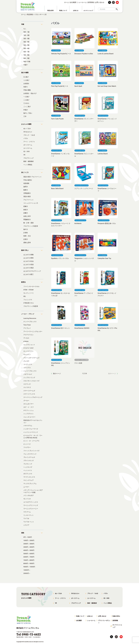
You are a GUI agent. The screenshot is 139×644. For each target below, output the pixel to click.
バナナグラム (28, 426)
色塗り (26, 87)
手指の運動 (27, 90)
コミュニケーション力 (31, 203)
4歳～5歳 (26, 45)
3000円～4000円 (29, 547)
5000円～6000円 (29, 554)
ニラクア (26, 525)
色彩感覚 (26, 183)
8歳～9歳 (26, 58)
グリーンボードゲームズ (31, 358)
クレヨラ (26, 361)
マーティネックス (29, 477)
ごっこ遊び (27, 107)
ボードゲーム (28, 145)
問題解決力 (27, 220)
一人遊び (26, 97)
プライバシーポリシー (104, 622)
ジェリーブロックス (30, 371)
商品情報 (30, 15)
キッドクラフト (29, 351)
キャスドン (27, 355)
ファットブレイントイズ (31, 451)
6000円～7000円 (29, 557)
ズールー (26, 401)
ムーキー (26, 487)
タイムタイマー (29, 404)
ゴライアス (27, 368)
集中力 (26, 229)
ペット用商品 (28, 165)
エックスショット (29, 345)
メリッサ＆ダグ (29, 495)
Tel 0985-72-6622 (29, 634)
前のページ (57, 374)
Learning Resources (30, 318)
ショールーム (82, 2)
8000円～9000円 (29, 563)
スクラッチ (27, 384)
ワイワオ (26, 519)
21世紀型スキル (29, 303)
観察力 (26, 190)
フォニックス (28, 300)
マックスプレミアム (30, 484)
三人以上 (26, 103)
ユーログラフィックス (31, 502)
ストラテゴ (27, 387)
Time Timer (27, 325)
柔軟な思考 (27, 243)
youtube (117, 2)
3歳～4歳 (26, 42)
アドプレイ (27, 328)
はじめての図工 (29, 274)
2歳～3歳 (26, 39)
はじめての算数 (29, 255)
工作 (25, 116)
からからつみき (29, 348)
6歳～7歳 (26, 52)
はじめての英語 (29, 268)
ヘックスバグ (28, 467)
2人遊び (26, 77)
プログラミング (29, 158)
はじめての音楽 (29, 265)
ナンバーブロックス (30, 322)
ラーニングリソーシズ (31, 505)
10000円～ (27, 570)
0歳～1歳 (26, 32)
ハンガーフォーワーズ (31, 429)
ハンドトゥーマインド (31, 432)
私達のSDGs (116, 616)
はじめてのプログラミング (32, 271)
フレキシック (28, 464)
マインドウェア (29, 480)
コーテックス (28, 364)
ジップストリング (29, 378)
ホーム (67, 2)
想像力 (26, 206)
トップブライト (29, 414)
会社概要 (73, 2)
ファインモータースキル (31, 286)
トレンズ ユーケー (29, 417)
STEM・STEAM (28, 290)
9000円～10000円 (29, 567)
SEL (25, 296)
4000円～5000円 (29, 550)
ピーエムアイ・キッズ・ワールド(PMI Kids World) (33, 437)
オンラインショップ (117, 626)
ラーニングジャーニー (31, 509)
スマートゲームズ (29, 391)
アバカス (26, 338)
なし (25, 29)
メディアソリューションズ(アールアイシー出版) (33, 491)
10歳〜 (26, 65)
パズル (36, 15)
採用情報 (91, 2)
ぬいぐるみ (27, 128)
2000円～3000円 (29, 544)
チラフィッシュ (29, 410)
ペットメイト (28, 470)
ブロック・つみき (29, 135)
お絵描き (26, 83)
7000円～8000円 (29, 560)
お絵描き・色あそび (30, 93)
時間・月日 (27, 236)
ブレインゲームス (29, 457)
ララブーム (27, 512)
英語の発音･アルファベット (33, 177)
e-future (26, 341)
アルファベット (29, 200)
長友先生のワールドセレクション (33, 421)
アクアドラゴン (29, 335)
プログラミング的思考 (31, 226)
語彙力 (26, 213)
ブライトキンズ (29, 461)
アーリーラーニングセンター (33, 331)
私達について (80, 616)
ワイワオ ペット (29, 522)
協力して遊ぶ (28, 113)
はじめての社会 (29, 261)
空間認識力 (27, 193)
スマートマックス (29, 394)
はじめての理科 (29, 258)
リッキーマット (29, 515)
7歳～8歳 (26, 55)
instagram (113, 2)
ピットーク (27, 444)
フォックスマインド (30, 454)
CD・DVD (27, 152)
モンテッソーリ (29, 293)
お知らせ (90, 616)
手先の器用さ (28, 180)
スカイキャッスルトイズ (31, 381)
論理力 (26, 187)
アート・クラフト (29, 142)
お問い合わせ (100, 2)
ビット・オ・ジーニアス (31, 441)
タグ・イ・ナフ (29, 407)
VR (24, 155)
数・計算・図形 (29, 223)
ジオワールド (28, 374)
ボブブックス (28, 474)
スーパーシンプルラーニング (33, 397)
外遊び (26, 110)
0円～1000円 (28, 537)
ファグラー (27, 447)
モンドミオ (27, 499)
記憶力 (26, 239)
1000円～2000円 (29, 540)
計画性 (26, 233)
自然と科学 (27, 216)
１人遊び (26, 80)
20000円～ (27, 573)
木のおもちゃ (28, 132)
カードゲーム (28, 148)
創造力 (26, 210)
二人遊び (26, 100)
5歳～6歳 (26, 48)
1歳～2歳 (26, 35)
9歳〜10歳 (27, 62)
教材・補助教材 (29, 161)
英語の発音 (27, 197)
